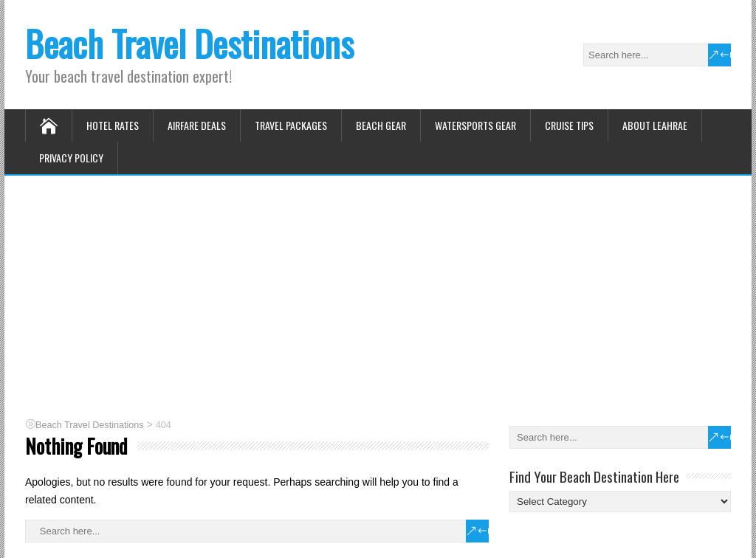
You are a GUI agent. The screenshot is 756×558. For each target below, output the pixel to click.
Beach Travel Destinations (189, 43)
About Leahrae (655, 125)
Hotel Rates (113, 125)
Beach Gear (381, 125)
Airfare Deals (197, 125)
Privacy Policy (71, 158)
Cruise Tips (569, 125)
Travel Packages (291, 125)
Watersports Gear (475, 125)
